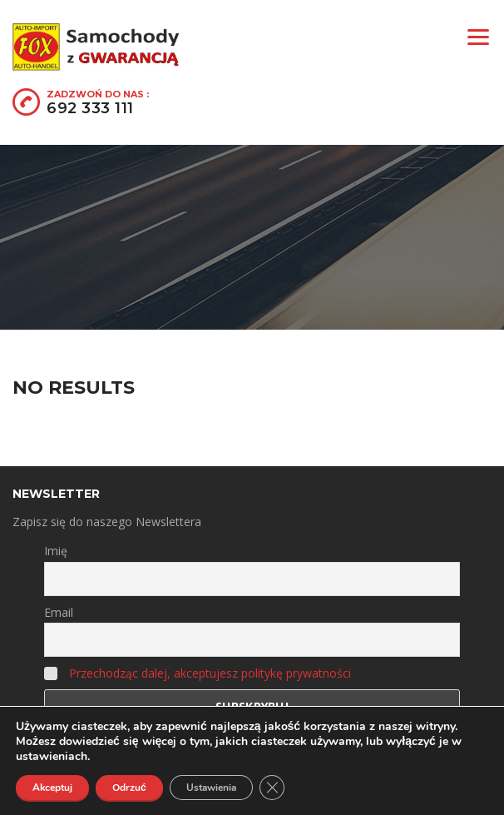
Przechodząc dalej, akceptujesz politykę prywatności (210, 673)
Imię (56, 551)
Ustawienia (211, 788)
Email (59, 612)
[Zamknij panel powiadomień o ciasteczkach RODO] (272, 788)
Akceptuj (52, 788)
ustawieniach (52, 757)
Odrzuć (129, 788)
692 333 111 (90, 108)
